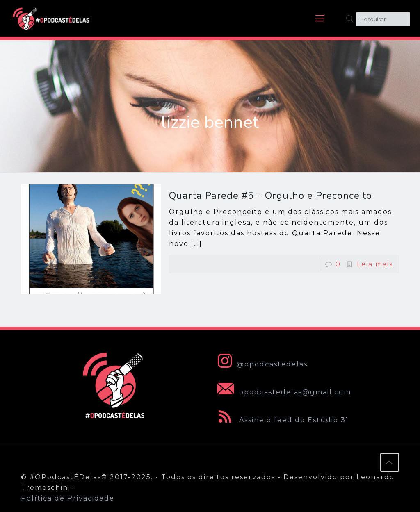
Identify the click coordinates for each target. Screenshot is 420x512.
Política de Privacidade (68, 498)
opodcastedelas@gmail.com (282, 392)
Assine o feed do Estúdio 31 (281, 420)
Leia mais (375, 264)
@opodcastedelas (261, 364)
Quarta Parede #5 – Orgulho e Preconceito (270, 196)
